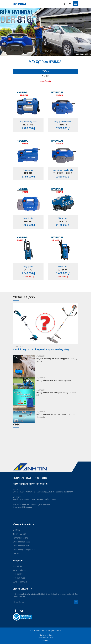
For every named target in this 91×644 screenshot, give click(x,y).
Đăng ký (76, 602)
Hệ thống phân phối (21, 538)
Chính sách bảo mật (21, 546)
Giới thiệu (17, 530)
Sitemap (45, 641)
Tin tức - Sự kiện (19, 534)
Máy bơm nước (19, 578)
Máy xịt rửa (17, 566)
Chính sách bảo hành (21, 542)
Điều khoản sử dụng (46, 635)
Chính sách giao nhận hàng (24, 550)
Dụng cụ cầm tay (20, 570)
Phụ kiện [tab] (46, 76)
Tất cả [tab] (46, 71)
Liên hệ (16, 554)
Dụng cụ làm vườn (20, 582)
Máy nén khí (18, 574)
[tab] (46, 81)
